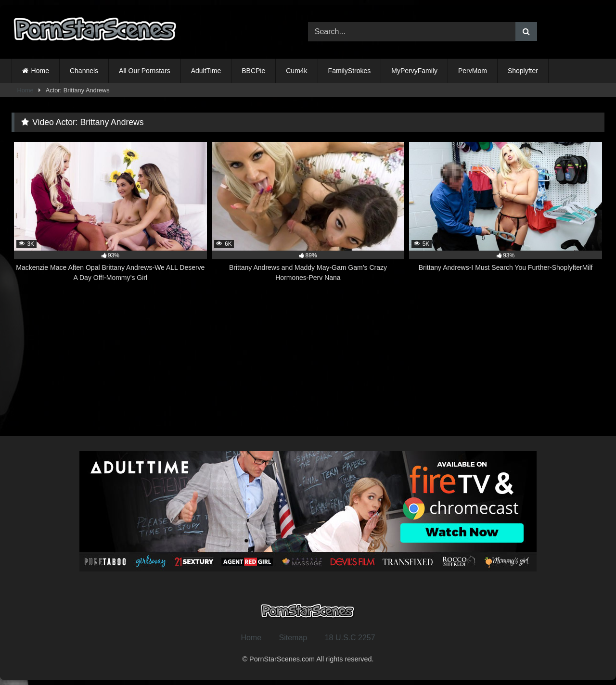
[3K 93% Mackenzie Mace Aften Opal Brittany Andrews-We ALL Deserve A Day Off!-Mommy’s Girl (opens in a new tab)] (110, 212)
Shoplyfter (523, 71)
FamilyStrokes (350, 71)
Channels (84, 71)
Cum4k (296, 71)
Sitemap (293, 638)
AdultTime (206, 71)
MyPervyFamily (414, 71)
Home (40, 71)
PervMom (473, 71)
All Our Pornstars (145, 71)
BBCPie (253, 71)
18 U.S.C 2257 (350, 638)
